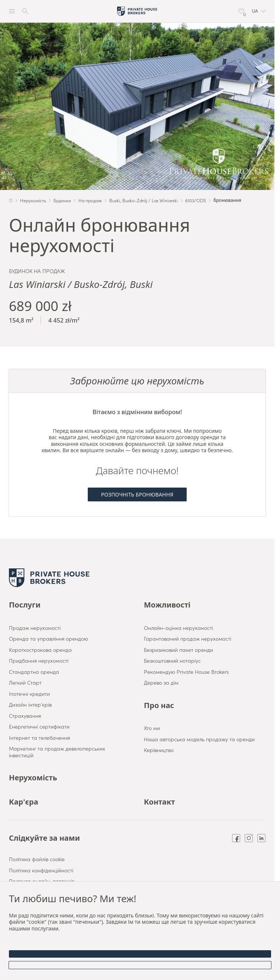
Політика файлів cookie (37, 859)
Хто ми (152, 728)
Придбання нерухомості (39, 661)
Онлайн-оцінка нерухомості (178, 628)
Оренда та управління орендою (49, 639)
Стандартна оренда (34, 672)
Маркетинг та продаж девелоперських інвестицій (57, 752)
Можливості (167, 605)
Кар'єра (24, 802)
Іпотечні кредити (29, 694)
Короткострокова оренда (40, 650)
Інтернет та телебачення (39, 738)
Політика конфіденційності (41, 870)
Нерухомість (33, 778)
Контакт (159, 802)
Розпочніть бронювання (137, 494)
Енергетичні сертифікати (39, 727)
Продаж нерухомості (35, 628)
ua (259, 11)
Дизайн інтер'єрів (30, 705)
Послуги (25, 605)
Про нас (159, 705)
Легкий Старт (25, 683)
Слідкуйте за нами (44, 838)
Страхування (25, 716)
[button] (259, 11)
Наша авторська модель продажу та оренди (199, 739)
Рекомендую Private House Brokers (186, 672)
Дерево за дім (161, 683)
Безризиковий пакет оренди (178, 650)
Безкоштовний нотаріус (172, 661)
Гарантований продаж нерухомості (188, 639)
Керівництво (159, 750)
